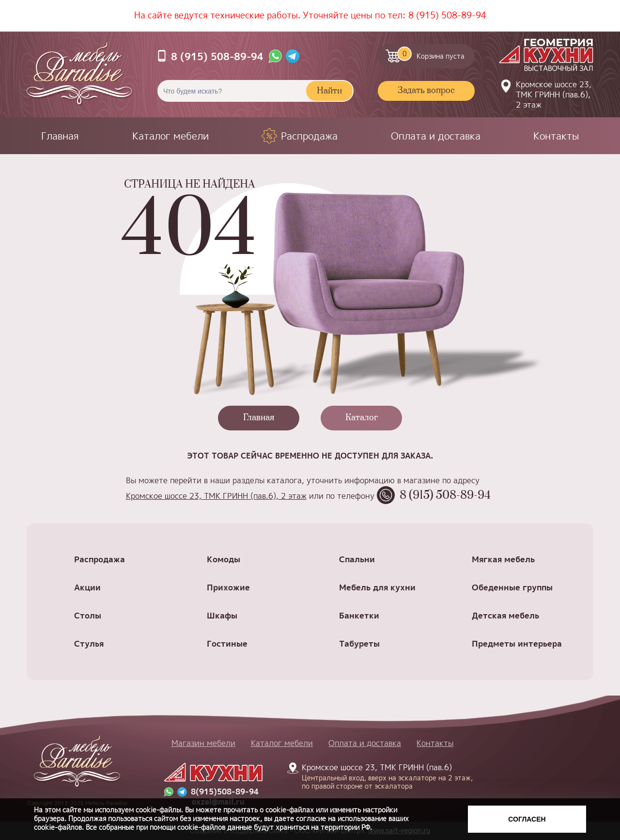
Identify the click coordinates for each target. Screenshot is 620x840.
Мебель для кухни (377, 587)
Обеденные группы (512, 587)
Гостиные (227, 643)
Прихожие (228, 587)
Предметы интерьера (517, 643)
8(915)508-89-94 (225, 792)
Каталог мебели (170, 136)
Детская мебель (505, 615)
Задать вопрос (426, 91)
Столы (88, 615)
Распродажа (309, 136)
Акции (87, 587)
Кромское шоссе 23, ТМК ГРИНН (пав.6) (382, 776)
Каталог (362, 418)
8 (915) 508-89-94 (447, 15)
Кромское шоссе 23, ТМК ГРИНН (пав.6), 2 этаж (554, 95)
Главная (60, 136)
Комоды (224, 559)
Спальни (357, 559)
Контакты (556, 136)
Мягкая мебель (503, 559)
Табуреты (359, 643)
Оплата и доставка (436, 136)
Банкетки (359, 615)
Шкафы (222, 615)
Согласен (527, 819)
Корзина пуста (431, 54)
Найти (329, 91)
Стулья (89, 643)
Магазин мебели (203, 743)
